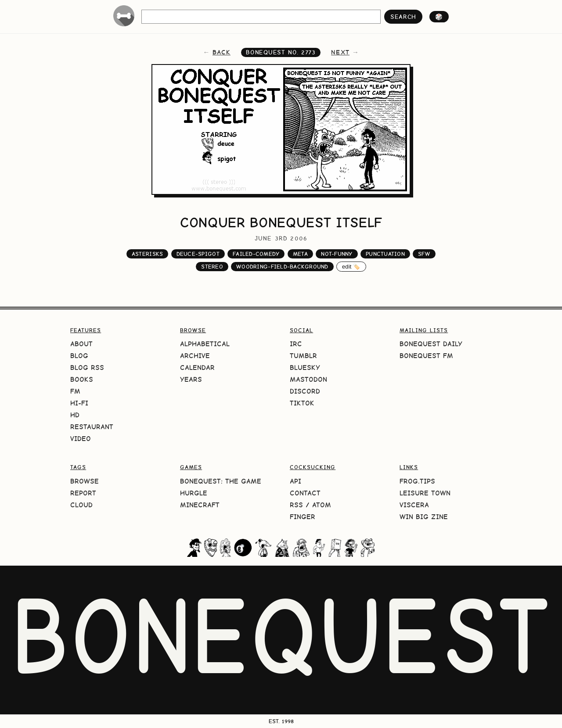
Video (81, 439)
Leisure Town (425, 493)
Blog (79, 356)
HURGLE (194, 493)
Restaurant (92, 427)
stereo (212, 267)
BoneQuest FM (426, 356)
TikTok (302, 403)
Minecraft (200, 505)
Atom (322, 505)
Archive (195, 356)
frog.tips (417, 481)
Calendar (197, 368)
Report (83, 493)
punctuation (385, 254)
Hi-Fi (79, 403)
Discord (305, 391)
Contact (305, 493)
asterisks (147, 254)
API (295, 481)
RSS (296, 505)
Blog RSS (87, 368)
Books (82, 379)
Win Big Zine (424, 517)
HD (75, 415)
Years (191, 379)
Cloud (81, 505)
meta (300, 254)
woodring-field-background (282, 267)
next (340, 52)
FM (75, 391)
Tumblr (303, 356)
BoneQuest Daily (431, 344)
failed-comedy (256, 254)
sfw (424, 254)
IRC (296, 344)
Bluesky (305, 368)
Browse (85, 481)
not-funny (337, 254)
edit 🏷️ (351, 267)
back (222, 52)
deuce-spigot (198, 254)
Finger (303, 517)
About (81, 344)
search (403, 17)
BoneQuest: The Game (221, 481)
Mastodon (308, 379)
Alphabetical (205, 344)
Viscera (414, 505)
